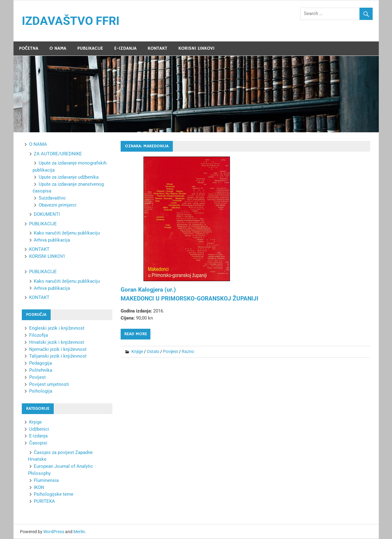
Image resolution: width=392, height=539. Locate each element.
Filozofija (39, 335)
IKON (39, 487)
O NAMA (58, 48)
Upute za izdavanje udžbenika (69, 177)
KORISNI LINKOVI (196, 48)
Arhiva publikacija (52, 240)
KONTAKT (157, 48)
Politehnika (41, 370)
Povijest (171, 351)
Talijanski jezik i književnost (58, 356)
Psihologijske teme (54, 494)
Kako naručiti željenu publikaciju (67, 233)
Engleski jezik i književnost (57, 328)
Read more (136, 334)
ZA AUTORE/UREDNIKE (58, 154)
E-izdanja (38, 436)
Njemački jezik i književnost (58, 349)
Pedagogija (41, 363)
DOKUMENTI (47, 215)
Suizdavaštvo (52, 198)
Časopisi (38, 443)
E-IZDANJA (125, 48)
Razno (188, 351)
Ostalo (153, 351)
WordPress (54, 532)
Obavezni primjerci (58, 205)
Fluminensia (46, 480)
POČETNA (29, 48)
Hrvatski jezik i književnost (57, 342)
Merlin (79, 532)
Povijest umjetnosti (49, 384)
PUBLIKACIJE (90, 48)
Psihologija (41, 391)
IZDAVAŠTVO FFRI (71, 21)
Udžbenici (39, 429)
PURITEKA (44, 501)
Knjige (137, 351)
